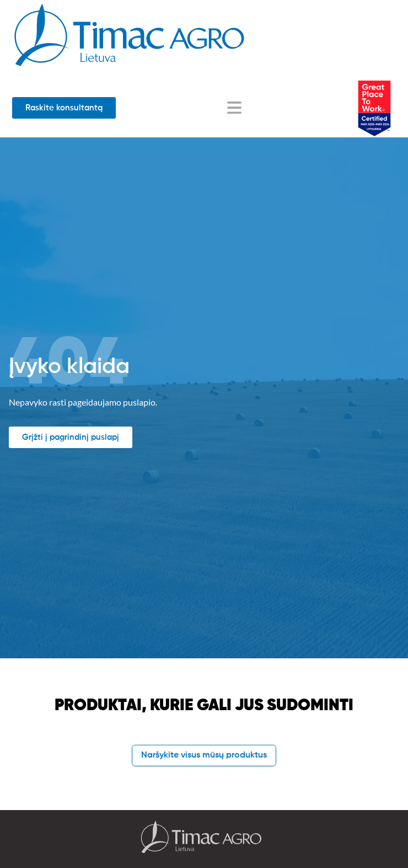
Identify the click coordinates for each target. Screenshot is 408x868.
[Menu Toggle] (234, 108)
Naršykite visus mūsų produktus (204, 755)
